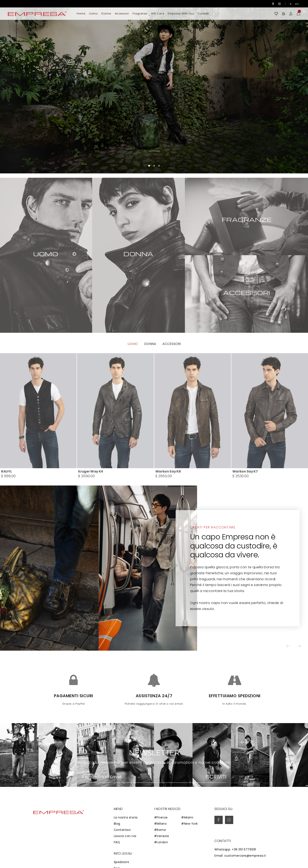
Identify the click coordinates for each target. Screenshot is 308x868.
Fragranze (140, 14)
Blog (117, 824)
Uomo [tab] (133, 359)
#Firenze (161, 817)
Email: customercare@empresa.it (240, 856)
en (297, 4)
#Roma (160, 830)
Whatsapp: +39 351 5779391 (235, 849)
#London (161, 842)
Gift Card (158, 14)
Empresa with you (181, 14)
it (291, 4)
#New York (190, 824)
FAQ (117, 842)
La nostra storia (126, 817)
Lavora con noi (125, 836)
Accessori (122, 14)
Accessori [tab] (172, 359)
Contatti (203, 14)
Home (81, 14)
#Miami (187, 817)
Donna (106, 14)
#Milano (161, 824)
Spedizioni (121, 862)
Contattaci (122, 830)
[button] (293, 87)
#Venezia (162, 836)
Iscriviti (216, 777)
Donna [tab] (150, 359)
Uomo (93, 14)
